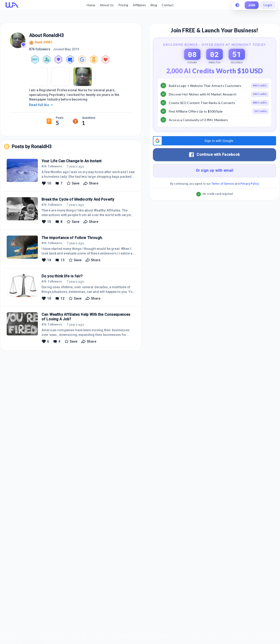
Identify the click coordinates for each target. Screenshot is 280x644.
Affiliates (139, 5)
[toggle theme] (237, 5)
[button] (214, 152)
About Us (107, 5)
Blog (154, 5)
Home (91, 5)
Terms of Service (223, 195)
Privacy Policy (250, 195)
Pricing (123, 5)
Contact (167, 5)
